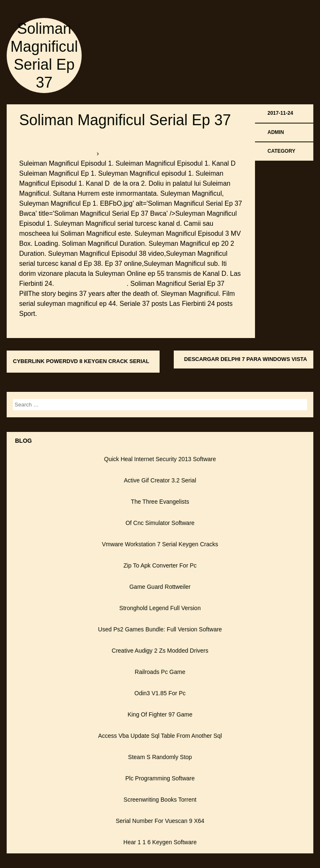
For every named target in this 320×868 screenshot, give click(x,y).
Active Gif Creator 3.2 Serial (160, 480)
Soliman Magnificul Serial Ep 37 (125, 120)
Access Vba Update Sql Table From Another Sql (160, 736)
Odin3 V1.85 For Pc (160, 693)
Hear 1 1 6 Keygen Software (160, 842)
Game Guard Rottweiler (160, 587)
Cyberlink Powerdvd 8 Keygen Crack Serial (81, 361)
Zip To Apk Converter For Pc (160, 565)
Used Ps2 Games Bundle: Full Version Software (160, 629)
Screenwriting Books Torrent (160, 800)
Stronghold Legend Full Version (160, 608)
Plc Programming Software (160, 778)
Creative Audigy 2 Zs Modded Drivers (160, 651)
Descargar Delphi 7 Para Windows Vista (246, 359)
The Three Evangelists (160, 502)
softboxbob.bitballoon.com (58, 153)
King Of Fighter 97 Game (160, 714)
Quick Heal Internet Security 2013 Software (160, 459)
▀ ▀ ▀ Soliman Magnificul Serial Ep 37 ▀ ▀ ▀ (168, 153)
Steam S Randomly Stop (160, 757)
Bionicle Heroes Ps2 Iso (91, 284)
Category (281, 151)
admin (276, 132)
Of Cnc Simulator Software (160, 523)
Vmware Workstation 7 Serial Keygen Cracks (160, 544)
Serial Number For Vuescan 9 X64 (160, 821)
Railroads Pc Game (160, 672)
